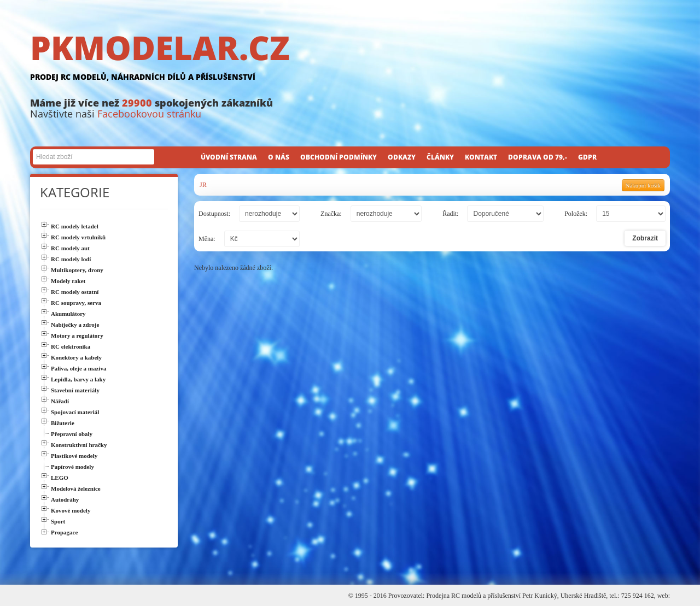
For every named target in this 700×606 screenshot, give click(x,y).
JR (203, 185)
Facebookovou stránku (149, 114)
